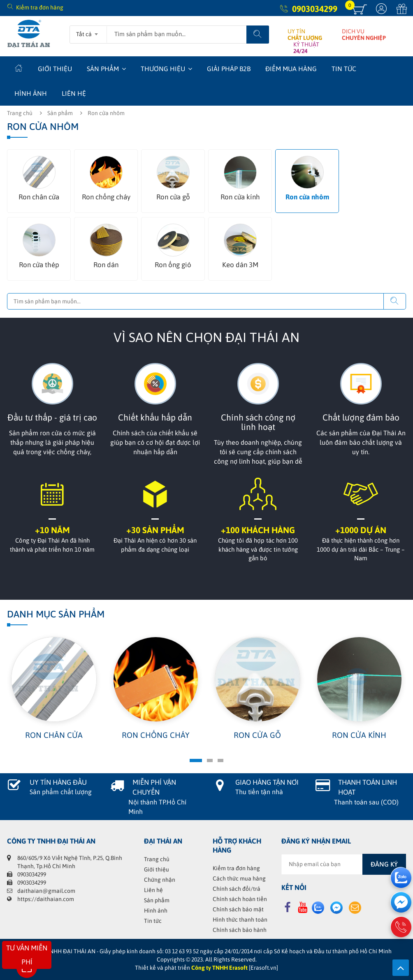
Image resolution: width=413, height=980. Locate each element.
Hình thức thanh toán (240, 920)
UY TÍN (305, 35)
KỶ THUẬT (306, 48)
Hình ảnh (31, 93)
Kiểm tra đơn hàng (40, 7)
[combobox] (88, 32)
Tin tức (344, 69)
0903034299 (315, 9)
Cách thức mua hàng (239, 878)
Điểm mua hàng (291, 69)
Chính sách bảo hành (240, 930)
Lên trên (401, 968)
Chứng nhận (160, 880)
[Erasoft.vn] (263, 968)
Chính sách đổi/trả (237, 889)
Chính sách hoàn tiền (240, 899)
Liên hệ (74, 93)
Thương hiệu (163, 69)
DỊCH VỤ (364, 35)
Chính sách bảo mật (238, 909)
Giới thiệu (55, 69)
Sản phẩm (103, 69)
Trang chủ (20, 113)
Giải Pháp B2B (229, 69)
